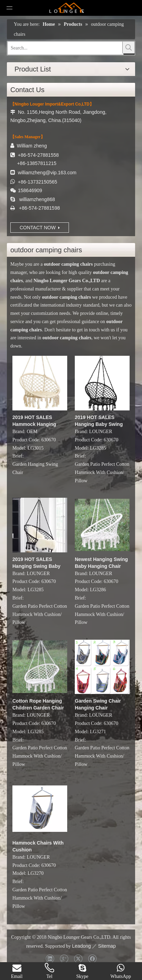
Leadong (82, 946)
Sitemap (107, 946)
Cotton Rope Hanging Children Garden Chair (38, 704)
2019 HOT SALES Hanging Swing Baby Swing (36, 563)
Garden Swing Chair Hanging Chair (98, 704)
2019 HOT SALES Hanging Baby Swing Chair (99, 421)
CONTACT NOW (40, 228)
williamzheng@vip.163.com (47, 173)
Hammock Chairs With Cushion (38, 846)
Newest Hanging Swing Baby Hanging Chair (101, 563)
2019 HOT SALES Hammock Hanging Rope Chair (34, 421)
